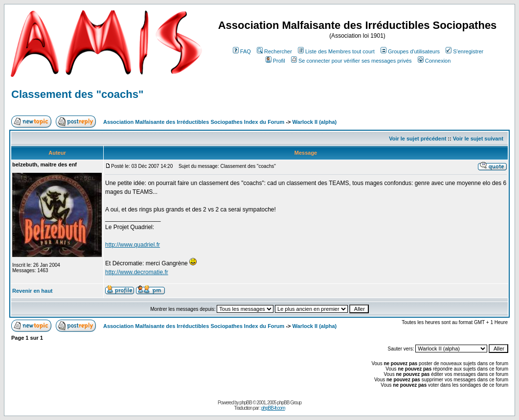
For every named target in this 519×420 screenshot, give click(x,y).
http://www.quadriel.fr (133, 245)
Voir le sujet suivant (478, 139)
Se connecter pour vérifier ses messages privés (351, 61)
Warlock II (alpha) (315, 122)
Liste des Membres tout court (336, 51)
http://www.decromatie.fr (137, 272)
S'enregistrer (464, 51)
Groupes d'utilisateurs (410, 51)
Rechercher (274, 51)
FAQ (242, 51)
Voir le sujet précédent (417, 139)
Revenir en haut (33, 291)
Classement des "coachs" (77, 94)
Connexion (434, 61)
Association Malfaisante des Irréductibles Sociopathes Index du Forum (194, 122)
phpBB (246, 403)
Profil (275, 61)
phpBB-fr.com (273, 408)
